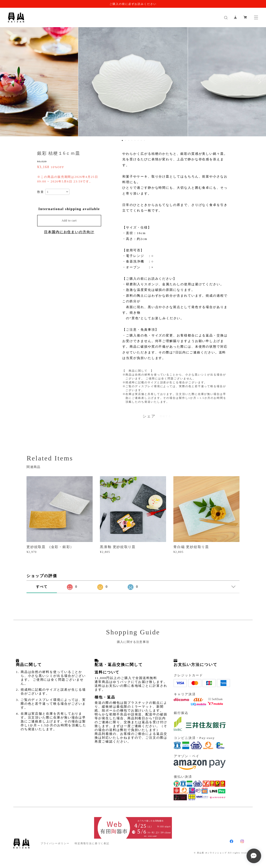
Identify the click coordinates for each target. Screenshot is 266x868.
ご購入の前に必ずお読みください (133, 4)
